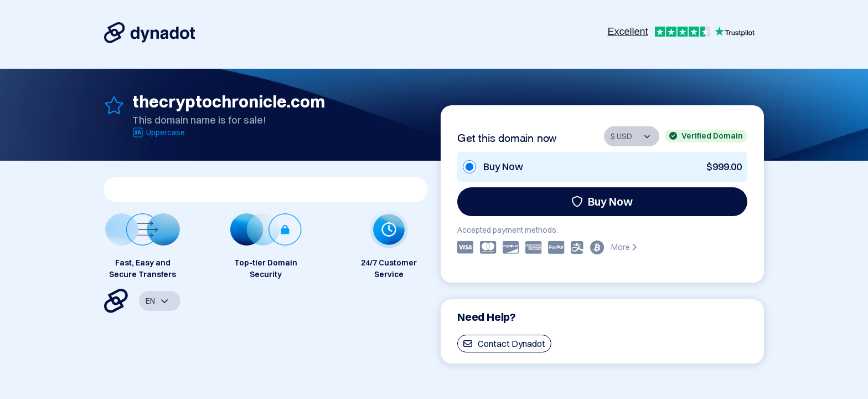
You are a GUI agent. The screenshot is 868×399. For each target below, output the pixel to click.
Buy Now (602, 201)
